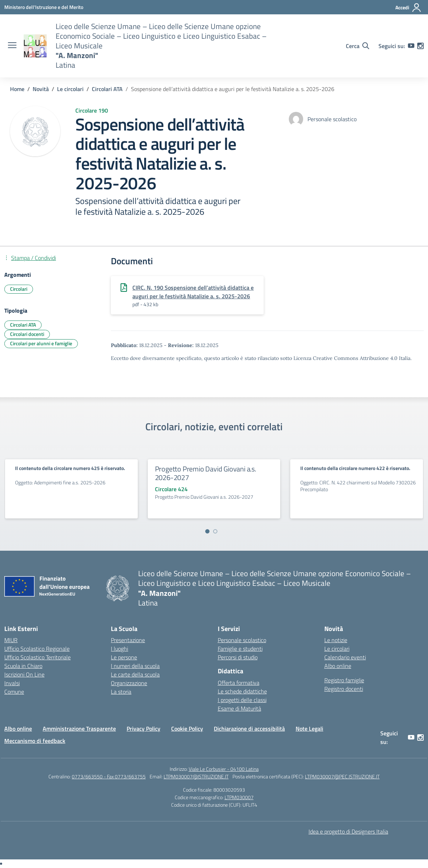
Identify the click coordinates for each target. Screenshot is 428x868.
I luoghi (119, 649)
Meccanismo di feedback (35, 741)
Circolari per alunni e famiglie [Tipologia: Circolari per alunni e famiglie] (41, 343)
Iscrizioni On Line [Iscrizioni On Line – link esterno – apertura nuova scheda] (24, 674)
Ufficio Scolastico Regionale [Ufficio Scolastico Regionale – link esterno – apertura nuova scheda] (37, 649)
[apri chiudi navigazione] (12, 46)
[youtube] (411, 46)
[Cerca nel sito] (358, 46)
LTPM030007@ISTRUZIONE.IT (196, 776)
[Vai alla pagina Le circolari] (70, 89)
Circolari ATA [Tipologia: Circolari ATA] (23, 325)
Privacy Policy (144, 729)
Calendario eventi (345, 657)
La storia (121, 692)
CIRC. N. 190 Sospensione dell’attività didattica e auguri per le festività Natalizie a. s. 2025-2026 (193, 292)
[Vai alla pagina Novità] (41, 89)
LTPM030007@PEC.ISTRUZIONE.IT (342, 776)
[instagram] (420, 46)
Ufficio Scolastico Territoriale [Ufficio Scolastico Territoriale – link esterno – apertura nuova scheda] (37, 657)
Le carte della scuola (135, 674)
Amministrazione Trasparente (79, 729)
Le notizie (336, 640)
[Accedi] (408, 8)
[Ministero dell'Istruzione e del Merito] (44, 7)
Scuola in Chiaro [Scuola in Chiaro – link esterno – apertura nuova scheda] (23, 666)
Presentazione (128, 640)
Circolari (19, 289)
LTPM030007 (239, 797)
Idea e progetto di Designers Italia (348, 831)
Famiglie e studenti (240, 649)
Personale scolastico (242, 640)
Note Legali (309, 729)
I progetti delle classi (242, 700)
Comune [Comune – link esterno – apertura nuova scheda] (14, 692)
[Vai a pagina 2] (215, 531)
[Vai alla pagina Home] (17, 89)
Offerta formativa (239, 683)
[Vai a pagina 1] (207, 531)
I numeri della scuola (135, 666)
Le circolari (337, 649)
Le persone (124, 657)
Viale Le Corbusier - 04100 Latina (224, 769)
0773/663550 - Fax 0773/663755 (109, 776)
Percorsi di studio (238, 657)
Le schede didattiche (242, 691)
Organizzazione (129, 683)
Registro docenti (344, 689)
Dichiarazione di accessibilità (249, 729)
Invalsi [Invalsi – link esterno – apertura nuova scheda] (12, 683)
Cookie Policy (187, 729)
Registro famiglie (344, 680)
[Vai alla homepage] (35, 46)
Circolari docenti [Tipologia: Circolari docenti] (27, 334)
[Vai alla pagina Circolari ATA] (107, 89)
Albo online (338, 666)
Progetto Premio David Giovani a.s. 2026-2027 (206, 473)
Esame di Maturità (239, 708)
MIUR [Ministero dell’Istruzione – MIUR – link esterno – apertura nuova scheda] (11, 640)
